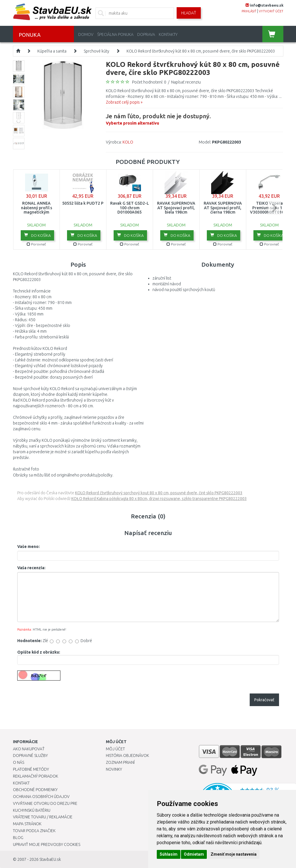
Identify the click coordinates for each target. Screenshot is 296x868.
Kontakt (21, 783)
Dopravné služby (30, 755)
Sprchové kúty (97, 51)
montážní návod (167, 284)
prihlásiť (249, 11)
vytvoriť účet (271, 11)
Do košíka (37, 235)
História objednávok (127, 755)
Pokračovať (264, 700)
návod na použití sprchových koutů (184, 290)
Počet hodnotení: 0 (149, 82)
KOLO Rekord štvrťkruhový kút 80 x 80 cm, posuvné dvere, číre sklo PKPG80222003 (201, 51)
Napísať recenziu (186, 82)
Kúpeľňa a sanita (52, 51)
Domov (86, 34)
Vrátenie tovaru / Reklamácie (43, 817)
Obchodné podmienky (35, 790)
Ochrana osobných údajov (41, 797)
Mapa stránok (27, 824)
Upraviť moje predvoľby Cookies (47, 844)
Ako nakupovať (29, 749)
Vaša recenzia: (31, 568)
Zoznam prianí (120, 762)
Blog (18, 838)
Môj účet (115, 749)
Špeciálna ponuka (115, 34)
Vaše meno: (28, 547)
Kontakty (168, 34)
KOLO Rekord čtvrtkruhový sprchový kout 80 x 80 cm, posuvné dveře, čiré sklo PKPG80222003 (159, 493)
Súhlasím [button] (169, 854)
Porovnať (36, 244)
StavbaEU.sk (50, 859)
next (274, 208)
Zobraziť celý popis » (124, 102)
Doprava (146, 34)
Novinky (114, 769)
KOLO (128, 142)
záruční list (162, 278)
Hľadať (189, 13)
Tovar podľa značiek (34, 831)
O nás (19, 762)
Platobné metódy (31, 769)
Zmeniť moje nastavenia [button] (234, 854)
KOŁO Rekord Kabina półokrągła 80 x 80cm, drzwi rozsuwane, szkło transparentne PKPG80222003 (159, 499)
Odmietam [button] (194, 854)
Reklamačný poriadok (36, 776)
